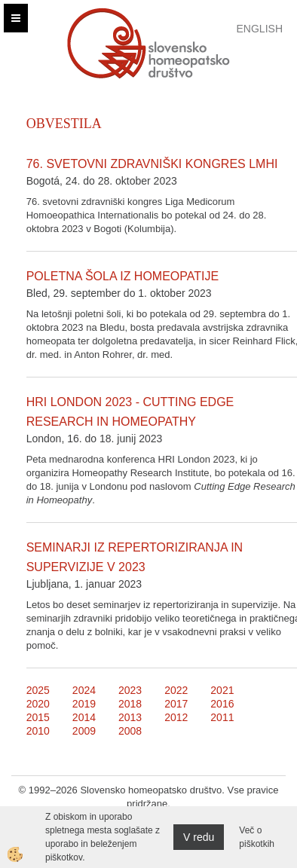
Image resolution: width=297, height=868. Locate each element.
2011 (222, 717)
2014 (84, 717)
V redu (199, 837)
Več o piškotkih (257, 837)
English (260, 29)
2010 (38, 731)
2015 (38, 717)
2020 (38, 704)
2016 (222, 704)
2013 (130, 717)
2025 (38, 690)
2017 (176, 704)
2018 (130, 704)
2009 (84, 731)
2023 (130, 690)
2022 (176, 690)
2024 (84, 690)
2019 (84, 704)
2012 (176, 717)
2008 (130, 731)
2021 (222, 690)
